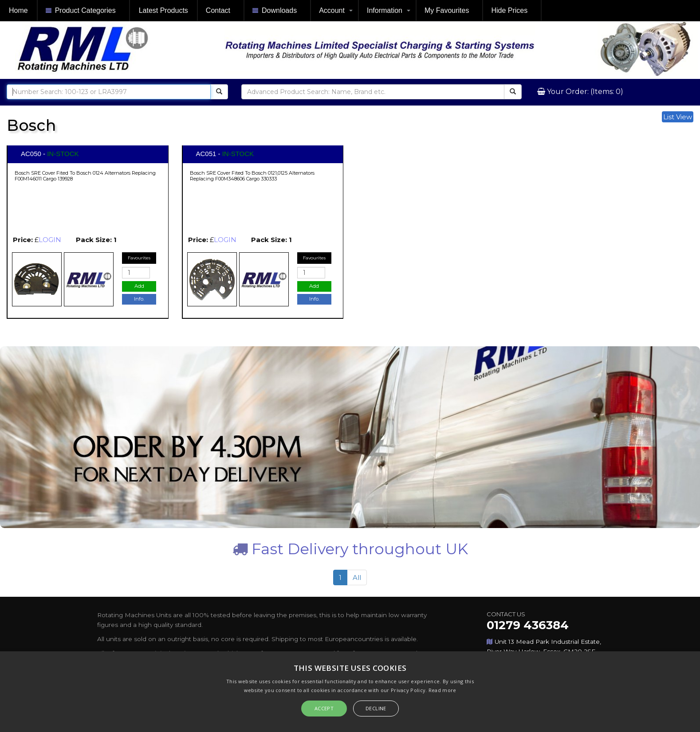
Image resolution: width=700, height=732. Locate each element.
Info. (139, 299)
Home (18, 10)
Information (385, 10)
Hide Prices (509, 10)
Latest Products (163, 10)
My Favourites (447, 10)
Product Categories (81, 11)
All (357, 577)
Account (332, 10)
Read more (442, 690)
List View (678, 117)
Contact (218, 10)
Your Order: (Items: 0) (584, 92)
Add (139, 286)
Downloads (275, 11)
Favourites (139, 258)
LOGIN (50, 240)
